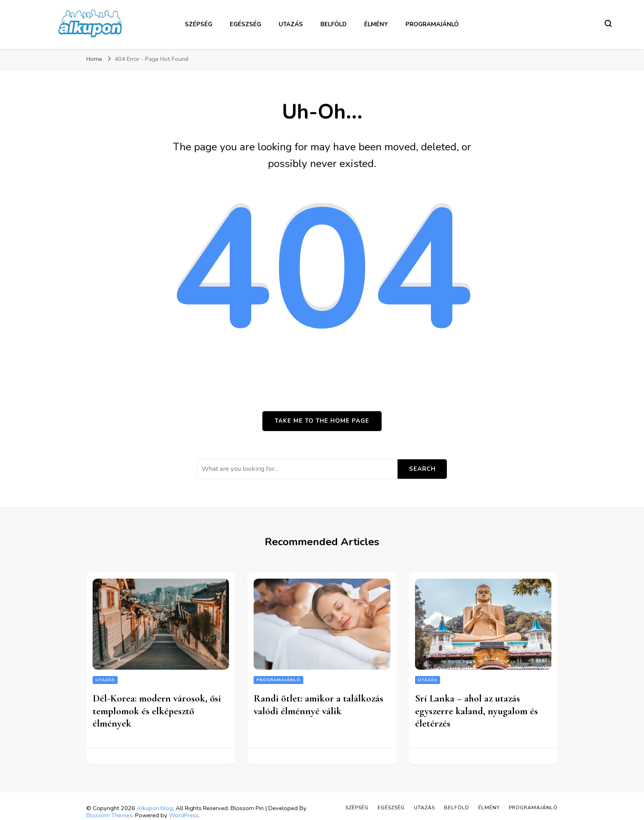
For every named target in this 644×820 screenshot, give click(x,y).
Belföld (334, 24)
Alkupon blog (155, 808)
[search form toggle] (608, 23)
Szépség (199, 24)
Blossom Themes (109, 815)
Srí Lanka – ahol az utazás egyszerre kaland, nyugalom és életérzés (476, 711)
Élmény (376, 24)
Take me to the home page (322, 421)
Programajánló (432, 24)
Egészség (245, 24)
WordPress (184, 815)
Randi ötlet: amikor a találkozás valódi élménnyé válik (318, 705)
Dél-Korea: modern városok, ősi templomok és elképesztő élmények (157, 711)
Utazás (291, 24)
